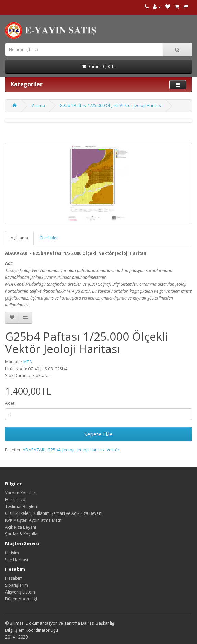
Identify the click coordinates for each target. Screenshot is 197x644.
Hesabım (14, 578)
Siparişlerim (17, 585)
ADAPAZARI (34, 450)
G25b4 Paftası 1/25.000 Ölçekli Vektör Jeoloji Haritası (111, 106)
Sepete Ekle (98, 434)
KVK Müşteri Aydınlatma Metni (34, 520)
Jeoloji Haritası (91, 450)
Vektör (113, 450)
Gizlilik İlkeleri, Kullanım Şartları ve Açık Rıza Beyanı (54, 513)
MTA (28, 362)
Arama (38, 106)
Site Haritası (17, 560)
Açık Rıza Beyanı (21, 527)
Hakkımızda (16, 500)
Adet (10, 403)
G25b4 (54, 450)
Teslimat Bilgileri (21, 506)
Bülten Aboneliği (21, 599)
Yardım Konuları (21, 493)
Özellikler (49, 238)
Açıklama (19, 238)
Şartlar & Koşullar (22, 534)
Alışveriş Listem (20, 592)
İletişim (12, 553)
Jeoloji (68, 450)
